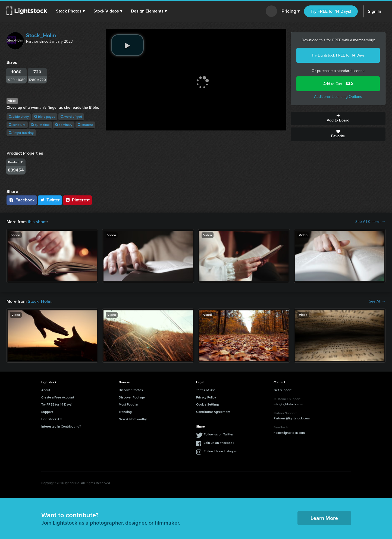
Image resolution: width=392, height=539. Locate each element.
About (46, 390)
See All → (377, 301)
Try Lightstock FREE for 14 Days (338, 55)
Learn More (324, 518)
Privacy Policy (206, 397)
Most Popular (128, 404)
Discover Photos (131, 390)
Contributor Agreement (213, 412)
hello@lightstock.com (289, 433)
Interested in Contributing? (61, 426)
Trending (125, 412)
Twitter (50, 200)
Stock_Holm (41, 35)
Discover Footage (132, 397)
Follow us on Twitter (219, 434)
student (85, 125)
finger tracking (21, 133)
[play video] (127, 45)
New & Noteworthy (133, 419)
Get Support (283, 390)
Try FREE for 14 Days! (331, 11)
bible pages (45, 117)
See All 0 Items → (370, 222)
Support (47, 412)
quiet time (40, 125)
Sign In (374, 11)
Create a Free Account (58, 397)
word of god (71, 117)
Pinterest (77, 200)
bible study (19, 117)
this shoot (37, 222)
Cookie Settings (208, 404)
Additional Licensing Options (338, 97)
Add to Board (338, 119)
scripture (17, 125)
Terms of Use (206, 390)
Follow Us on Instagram (221, 451)
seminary (64, 125)
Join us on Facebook (219, 443)
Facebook (22, 200)
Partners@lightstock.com (292, 418)
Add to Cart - (338, 84)
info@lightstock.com (288, 404)
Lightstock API (52, 419)
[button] (70, 11)
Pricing (291, 11)
